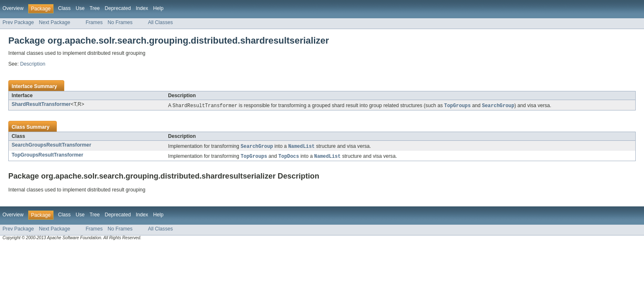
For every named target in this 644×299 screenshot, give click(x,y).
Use (80, 8)
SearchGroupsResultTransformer (51, 145)
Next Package (55, 22)
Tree (95, 8)
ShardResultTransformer (41, 104)
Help (158, 8)
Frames (94, 22)
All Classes (160, 22)
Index (142, 8)
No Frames (120, 22)
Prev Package (18, 22)
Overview (13, 8)
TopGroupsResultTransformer (47, 156)
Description (33, 64)
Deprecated (118, 8)
